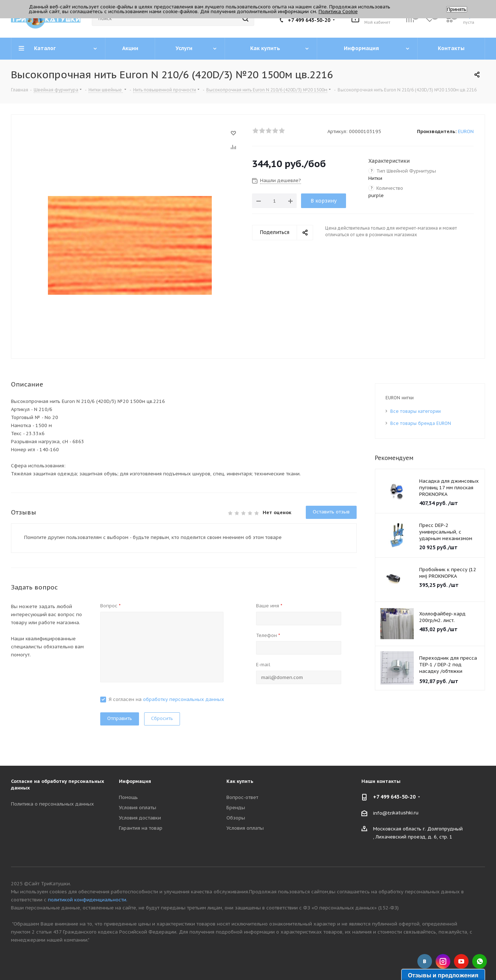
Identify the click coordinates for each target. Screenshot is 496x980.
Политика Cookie (338, 12)
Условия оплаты (138, 808)
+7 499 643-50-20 (309, 20)
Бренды (236, 808)
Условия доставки (140, 818)
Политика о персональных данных (52, 804)
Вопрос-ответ (242, 797)
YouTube (461, 961)
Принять (457, 9)
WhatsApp (480, 961)
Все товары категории (416, 411)
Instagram (443, 961)
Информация (135, 781)
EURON (466, 131)
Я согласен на (166, 699)
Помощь (128, 797)
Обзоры (236, 818)
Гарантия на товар (141, 828)
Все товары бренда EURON (421, 423)
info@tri (383, 813)
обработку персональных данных (184, 699)
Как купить (240, 781)
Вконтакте (425, 961)
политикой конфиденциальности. (88, 900)
